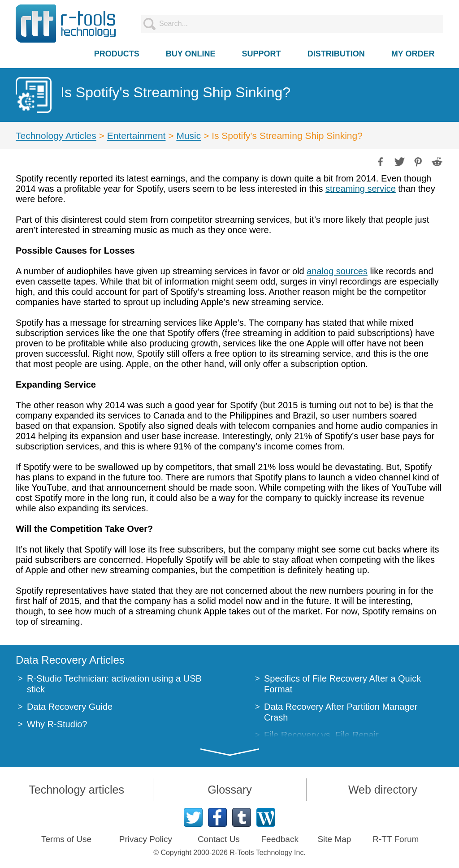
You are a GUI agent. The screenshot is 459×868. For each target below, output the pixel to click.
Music (188, 136)
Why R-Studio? (57, 724)
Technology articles (76, 790)
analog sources (337, 271)
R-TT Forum (396, 839)
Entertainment (136, 136)
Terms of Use (66, 839)
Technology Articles (56, 136)
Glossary (230, 790)
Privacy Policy (146, 839)
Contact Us (219, 839)
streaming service (361, 189)
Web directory (383, 790)
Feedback (279, 839)
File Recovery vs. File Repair (321, 735)
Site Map (334, 839)
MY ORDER (413, 54)
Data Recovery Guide (70, 707)
